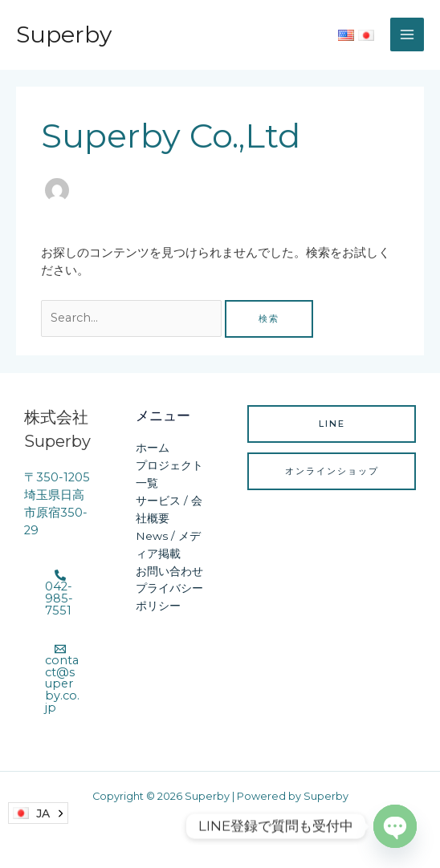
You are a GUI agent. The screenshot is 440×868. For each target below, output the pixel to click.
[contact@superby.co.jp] (60, 678)
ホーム (153, 448)
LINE (332, 424)
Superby (64, 34)
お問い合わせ (169, 571)
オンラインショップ (332, 471)
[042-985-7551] (60, 593)
